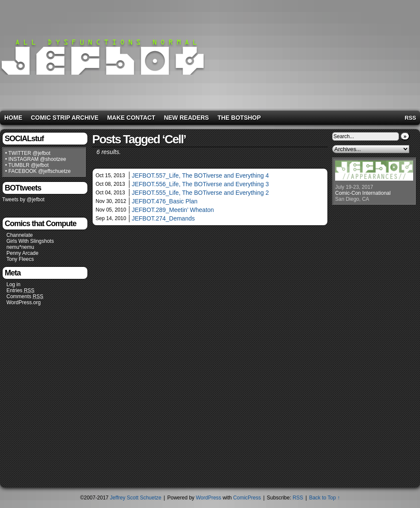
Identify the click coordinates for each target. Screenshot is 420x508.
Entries (20, 291)
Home (13, 118)
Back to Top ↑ (324, 498)
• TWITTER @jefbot (28, 153)
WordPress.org (24, 302)
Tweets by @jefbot (23, 200)
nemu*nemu (20, 247)
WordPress (208, 498)
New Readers (186, 118)
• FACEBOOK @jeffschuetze (38, 171)
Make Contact (131, 118)
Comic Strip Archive (65, 118)
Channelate (19, 235)
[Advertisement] (343, 54)
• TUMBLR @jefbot (27, 165)
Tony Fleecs (20, 259)
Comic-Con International (363, 193)
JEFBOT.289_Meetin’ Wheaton (173, 210)
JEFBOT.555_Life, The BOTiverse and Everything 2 (200, 193)
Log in (13, 284)
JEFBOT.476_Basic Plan (164, 201)
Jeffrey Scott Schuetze (136, 498)
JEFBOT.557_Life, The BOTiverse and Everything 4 (200, 175)
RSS (410, 118)
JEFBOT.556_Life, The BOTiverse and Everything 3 (200, 184)
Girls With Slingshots (30, 241)
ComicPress (247, 498)
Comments (25, 297)
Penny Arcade (22, 253)
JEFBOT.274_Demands (163, 218)
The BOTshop (239, 118)
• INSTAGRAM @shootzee (36, 159)
